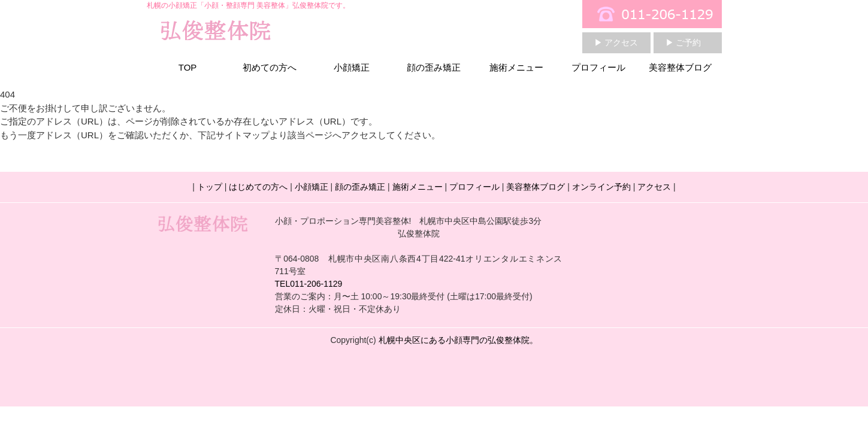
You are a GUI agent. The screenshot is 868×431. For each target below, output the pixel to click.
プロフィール (598, 67)
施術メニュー (516, 67)
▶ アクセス (616, 43)
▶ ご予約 (683, 43)
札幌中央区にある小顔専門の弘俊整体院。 (458, 340)
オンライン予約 (601, 187)
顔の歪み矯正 (434, 67)
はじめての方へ (258, 187)
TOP (188, 67)
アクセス (654, 187)
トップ (210, 187)
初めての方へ (270, 67)
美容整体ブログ (680, 67)
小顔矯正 (352, 67)
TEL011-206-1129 (309, 284)
